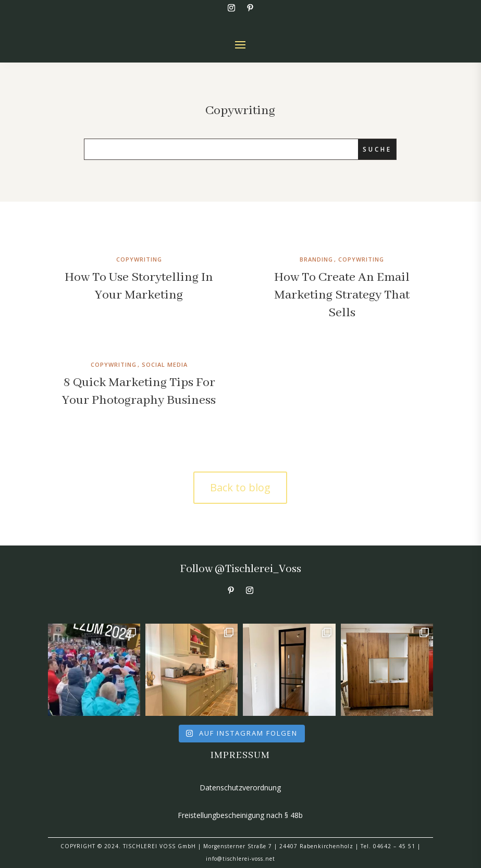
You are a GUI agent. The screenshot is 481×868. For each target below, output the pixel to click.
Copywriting (139, 259)
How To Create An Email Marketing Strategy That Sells (342, 295)
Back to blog (240, 487)
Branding (316, 259)
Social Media (165, 364)
